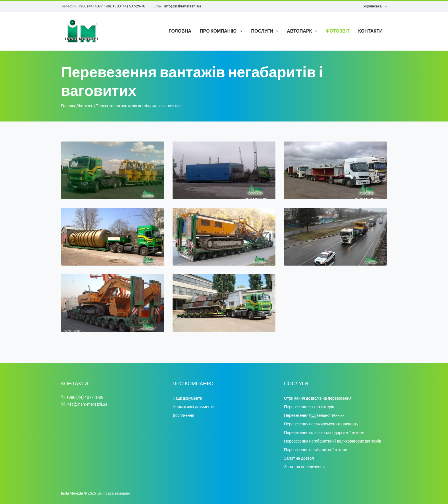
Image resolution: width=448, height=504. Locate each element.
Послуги (262, 31)
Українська (372, 6)
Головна (180, 31)
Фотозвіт (338, 31)
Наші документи (187, 398)
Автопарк (299, 31)
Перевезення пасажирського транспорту (321, 424)
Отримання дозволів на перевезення (318, 398)
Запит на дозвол (299, 458)
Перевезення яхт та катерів (309, 407)
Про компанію (219, 31)
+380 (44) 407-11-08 (95, 6)
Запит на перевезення (304, 467)
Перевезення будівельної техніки (314, 416)
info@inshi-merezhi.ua (183, 6)
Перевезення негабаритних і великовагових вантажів (333, 441)
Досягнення (183, 416)
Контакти (370, 31)
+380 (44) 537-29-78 (129, 6)
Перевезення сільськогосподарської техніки (324, 433)
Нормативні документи (194, 407)
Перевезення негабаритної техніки (316, 450)
